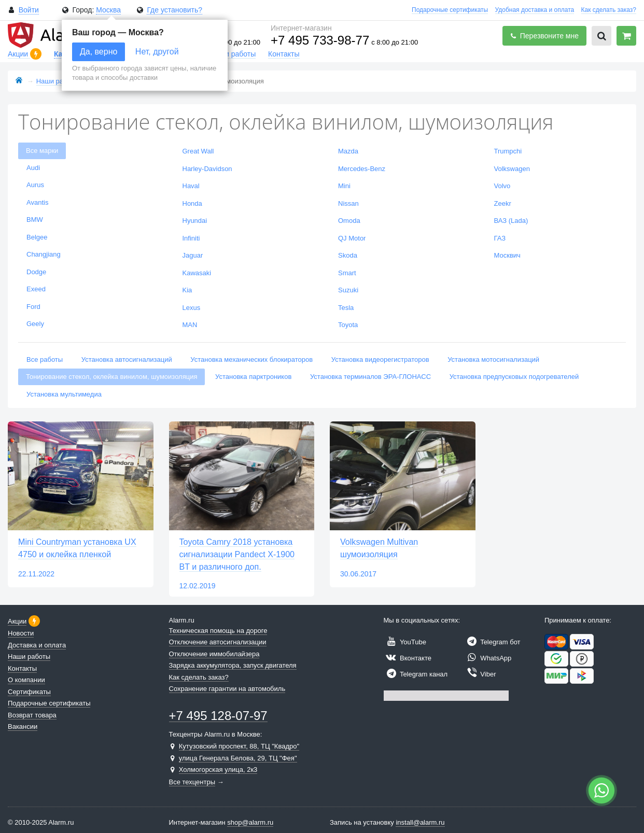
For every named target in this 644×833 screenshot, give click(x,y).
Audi (33, 168)
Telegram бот (492, 642)
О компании (26, 680)
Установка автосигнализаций (127, 359)
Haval (191, 186)
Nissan (348, 203)
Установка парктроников (253, 377)
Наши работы (233, 54)
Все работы (45, 359)
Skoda (348, 255)
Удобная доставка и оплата (535, 10)
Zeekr (503, 203)
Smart (347, 273)
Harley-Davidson (207, 169)
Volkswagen (512, 169)
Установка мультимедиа (64, 394)
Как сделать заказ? (609, 10)
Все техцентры (192, 782)
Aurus (35, 185)
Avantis (37, 202)
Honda (192, 203)
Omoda (349, 221)
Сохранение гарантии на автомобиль (227, 689)
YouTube (405, 642)
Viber (480, 674)
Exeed (36, 289)
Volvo (502, 186)
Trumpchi (508, 151)
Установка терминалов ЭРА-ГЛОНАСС (370, 377)
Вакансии (23, 726)
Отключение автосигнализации (218, 642)
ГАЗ (500, 238)
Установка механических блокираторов (251, 359)
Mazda (348, 151)
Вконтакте (408, 658)
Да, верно (99, 52)
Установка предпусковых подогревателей (514, 377)
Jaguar (193, 255)
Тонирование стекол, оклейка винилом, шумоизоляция (111, 377)
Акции (19, 54)
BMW (35, 220)
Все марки (42, 151)
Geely (35, 324)
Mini (344, 186)
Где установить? (174, 10)
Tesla (346, 308)
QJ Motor (352, 238)
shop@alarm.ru (250, 822)
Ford (33, 307)
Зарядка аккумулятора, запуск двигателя (233, 665)
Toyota (348, 325)
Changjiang (44, 254)
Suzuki (348, 290)
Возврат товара (32, 715)
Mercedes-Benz (362, 169)
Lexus (192, 308)
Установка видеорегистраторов (380, 359)
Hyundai (195, 221)
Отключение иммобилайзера (214, 654)
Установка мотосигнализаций (493, 359)
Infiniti (191, 238)
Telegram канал (416, 674)
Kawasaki (197, 273)
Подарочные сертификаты (450, 10)
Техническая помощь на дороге (218, 631)
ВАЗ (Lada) (511, 221)
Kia (187, 290)
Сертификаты (29, 692)
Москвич (507, 255)
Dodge (36, 272)
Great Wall (198, 151)
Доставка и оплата (37, 645)
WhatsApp (488, 658)
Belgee (37, 237)
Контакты (284, 54)
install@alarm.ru (420, 822)
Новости (21, 633)
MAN (190, 325)
